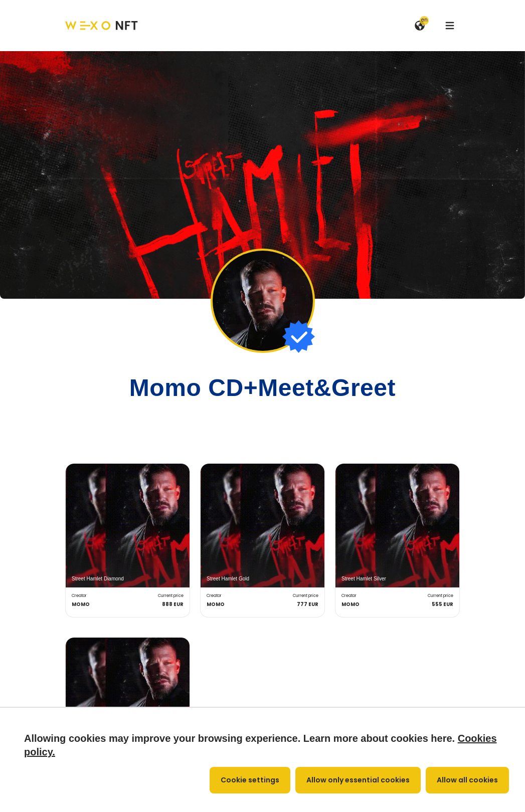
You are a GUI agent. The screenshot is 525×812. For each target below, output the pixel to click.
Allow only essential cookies (358, 780)
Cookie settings (250, 780)
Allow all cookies (467, 780)
